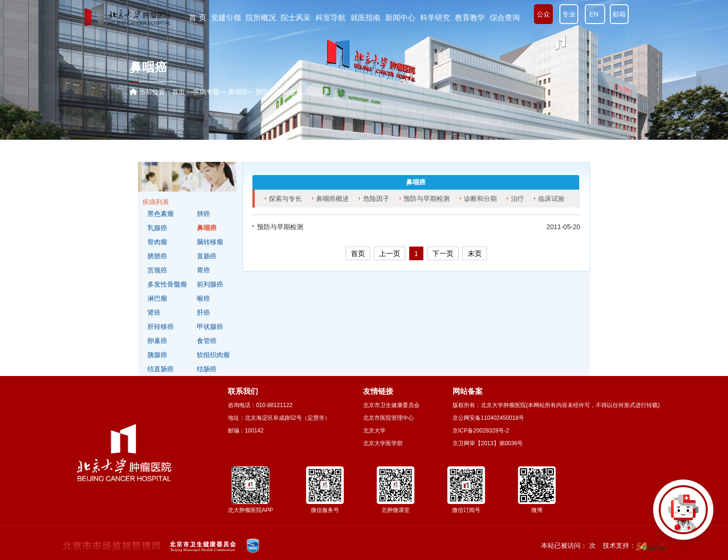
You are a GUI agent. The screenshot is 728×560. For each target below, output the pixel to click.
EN (595, 14)
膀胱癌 (157, 256)
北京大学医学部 (383, 443)
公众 (543, 14)
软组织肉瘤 (213, 355)
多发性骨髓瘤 (167, 284)
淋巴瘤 (157, 298)
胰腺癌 (157, 355)
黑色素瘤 (161, 214)
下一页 (443, 253)
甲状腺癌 (210, 327)
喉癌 (203, 298)
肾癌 (154, 312)
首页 (178, 92)
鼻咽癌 (207, 228)
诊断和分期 (480, 199)
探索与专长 (285, 199)
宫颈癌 (157, 270)
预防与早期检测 (427, 199)
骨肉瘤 (157, 242)
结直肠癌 (161, 369)
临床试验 (551, 199)
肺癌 (203, 214)
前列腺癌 (210, 284)
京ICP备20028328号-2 (481, 431)
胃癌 (203, 270)
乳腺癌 (157, 228)
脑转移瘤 (210, 242)
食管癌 (207, 341)
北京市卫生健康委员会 (391, 405)
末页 (475, 253)
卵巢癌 (157, 341)
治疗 (518, 199)
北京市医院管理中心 (388, 418)
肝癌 (203, 312)
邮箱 (619, 14)
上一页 (390, 253)
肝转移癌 (161, 327)
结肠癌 (207, 369)
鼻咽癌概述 (332, 199)
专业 (569, 14)
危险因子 (376, 199)
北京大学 (374, 431)
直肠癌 (207, 256)
